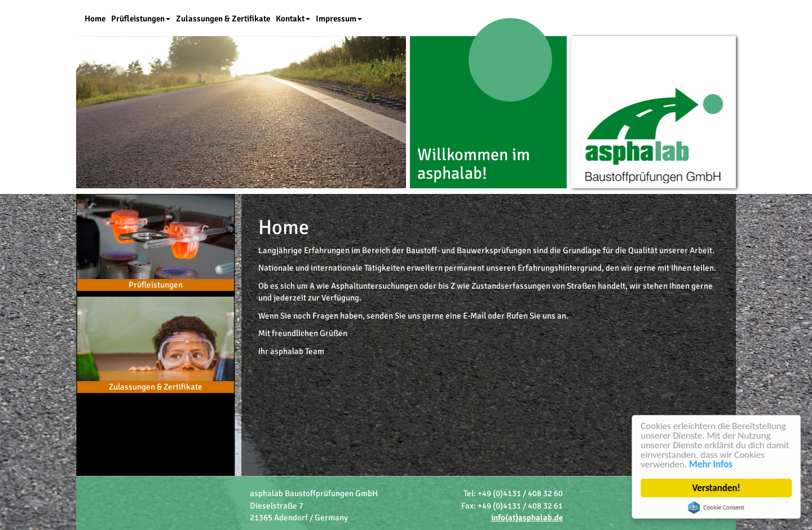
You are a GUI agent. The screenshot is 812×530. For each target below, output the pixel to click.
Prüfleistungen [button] (141, 19)
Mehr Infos (711, 464)
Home (95, 19)
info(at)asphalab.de (527, 518)
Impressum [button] (339, 19)
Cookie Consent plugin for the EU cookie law (717, 507)
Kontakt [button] (293, 19)
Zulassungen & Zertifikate (223, 19)
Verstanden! (717, 488)
